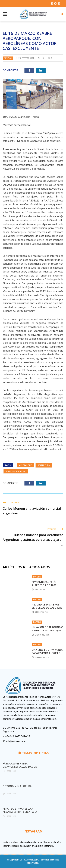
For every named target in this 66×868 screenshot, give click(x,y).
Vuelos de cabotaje (16, 471)
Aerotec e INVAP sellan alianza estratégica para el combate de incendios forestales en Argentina (20, 813)
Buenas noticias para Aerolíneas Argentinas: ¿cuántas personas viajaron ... (33, 540)
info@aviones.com (16, 741)
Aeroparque (25, 465)
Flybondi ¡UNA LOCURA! (17, 786)
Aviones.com (32, 860)
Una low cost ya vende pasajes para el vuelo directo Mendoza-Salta (48, 655)
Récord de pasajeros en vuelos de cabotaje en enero (47, 608)
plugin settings (45, 846)
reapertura (44, 465)
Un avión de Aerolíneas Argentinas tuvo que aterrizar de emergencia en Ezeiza (48, 632)
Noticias (8, 58)
